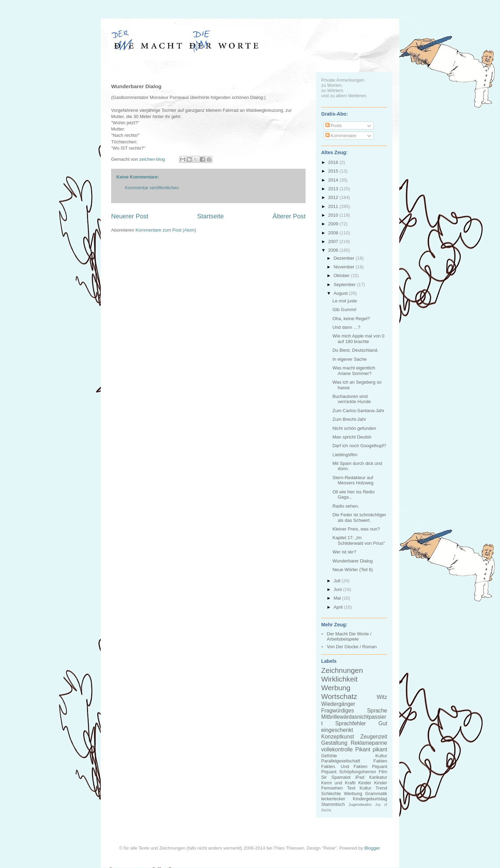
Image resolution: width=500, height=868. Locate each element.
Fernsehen (332, 788)
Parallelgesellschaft (341, 761)
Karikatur (378, 777)
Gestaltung (334, 743)
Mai (338, 598)
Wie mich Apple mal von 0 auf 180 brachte (358, 339)
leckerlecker (333, 799)
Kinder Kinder (373, 783)
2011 (334, 206)
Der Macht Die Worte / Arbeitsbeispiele (349, 637)
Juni (338, 589)
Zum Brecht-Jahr (349, 419)
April (339, 607)
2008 (334, 233)
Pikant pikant (371, 749)
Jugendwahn (360, 804)
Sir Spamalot (336, 777)
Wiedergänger (338, 704)
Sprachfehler (350, 723)
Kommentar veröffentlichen (152, 188)
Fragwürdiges (337, 711)
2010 (334, 215)
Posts (334, 126)
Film (383, 772)
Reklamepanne (369, 743)
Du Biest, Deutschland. (355, 350)
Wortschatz (339, 696)
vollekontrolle (337, 749)
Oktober (342, 276)
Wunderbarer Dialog (352, 561)
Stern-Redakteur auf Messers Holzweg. (353, 480)
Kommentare (341, 136)
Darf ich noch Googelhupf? (359, 446)
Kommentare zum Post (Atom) (166, 230)
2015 (334, 171)
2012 (334, 197)
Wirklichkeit (339, 679)
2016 (334, 162)
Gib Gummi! (344, 310)
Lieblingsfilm (345, 455)
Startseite (211, 216)
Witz (382, 697)
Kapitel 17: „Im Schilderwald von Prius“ (359, 540)
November (345, 267)
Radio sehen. (346, 506)
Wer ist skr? (344, 552)
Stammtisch (333, 804)
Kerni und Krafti (338, 783)
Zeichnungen (342, 670)
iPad (360, 777)
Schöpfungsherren (358, 772)
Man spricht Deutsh (352, 437)
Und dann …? (346, 327)
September (345, 285)
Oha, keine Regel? (351, 319)
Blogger (372, 848)
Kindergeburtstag (370, 799)
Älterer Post (289, 216)
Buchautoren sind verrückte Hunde (351, 399)
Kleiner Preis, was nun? (356, 529)
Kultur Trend (373, 788)
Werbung (336, 688)
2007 (334, 241)
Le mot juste (345, 301)
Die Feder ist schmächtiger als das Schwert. (359, 518)
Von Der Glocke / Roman (352, 647)
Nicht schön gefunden (354, 428)
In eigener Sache (349, 359)
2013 (334, 189)
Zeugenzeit (374, 737)
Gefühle (329, 756)
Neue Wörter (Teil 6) (352, 570)
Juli (338, 581)
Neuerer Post (130, 216)
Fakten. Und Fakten (344, 766)
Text (351, 788)
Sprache (377, 711)
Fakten (380, 761)
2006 (334, 250)
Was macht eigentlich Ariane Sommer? (354, 371)
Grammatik (376, 794)
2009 (334, 224)
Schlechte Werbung (342, 794)
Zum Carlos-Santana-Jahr (358, 411)
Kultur (381, 756)
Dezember (345, 258)
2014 (334, 180)
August (341, 293)
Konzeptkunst (338, 737)
